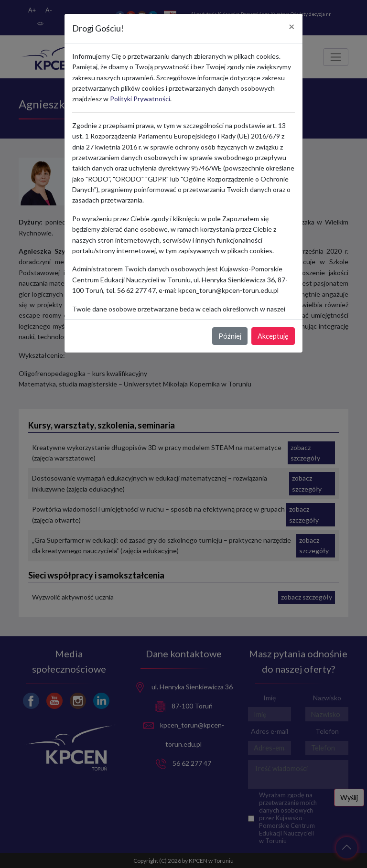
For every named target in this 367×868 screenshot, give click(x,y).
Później (230, 336)
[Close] (292, 27)
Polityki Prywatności (140, 99)
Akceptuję (273, 336)
